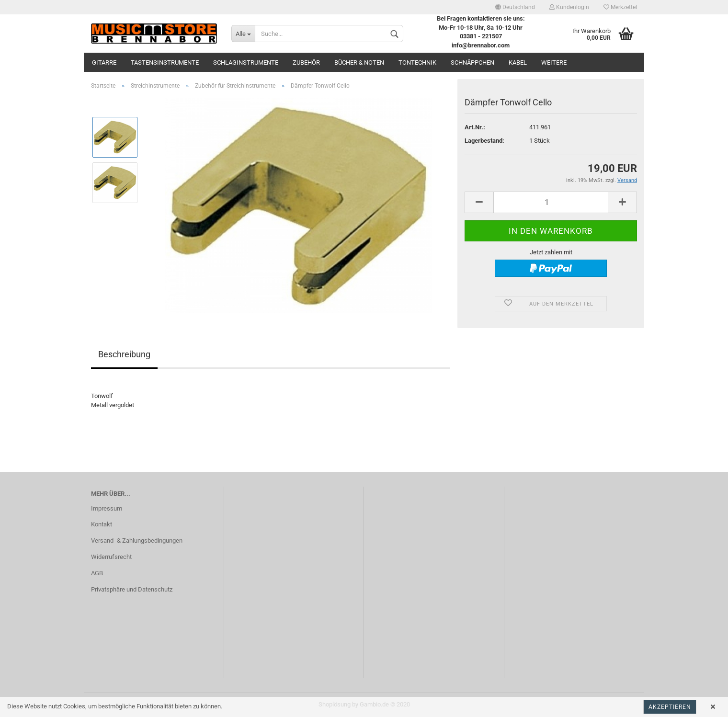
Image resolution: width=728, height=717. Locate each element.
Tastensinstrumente (165, 63)
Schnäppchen (472, 63)
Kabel (518, 63)
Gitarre (104, 63)
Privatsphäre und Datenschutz (132, 589)
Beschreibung (124, 354)
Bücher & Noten (359, 63)
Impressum (107, 508)
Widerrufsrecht (111, 557)
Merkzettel (620, 7)
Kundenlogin (569, 7)
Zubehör (306, 63)
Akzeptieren (670, 707)
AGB (97, 573)
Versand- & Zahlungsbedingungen (137, 541)
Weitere (554, 63)
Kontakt (102, 524)
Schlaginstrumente (246, 63)
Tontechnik (417, 63)
